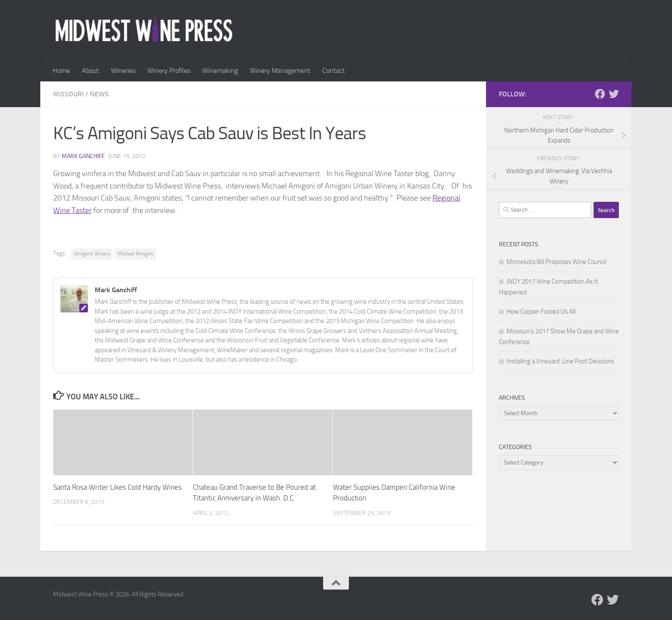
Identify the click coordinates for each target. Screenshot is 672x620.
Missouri (68, 94)
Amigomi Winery (92, 254)
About (90, 70)
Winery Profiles (169, 70)
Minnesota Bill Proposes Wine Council (556, 262)
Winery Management (280, 70)
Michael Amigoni (136, 254)
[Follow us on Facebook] (600, 94)
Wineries (123, 70)
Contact (334, 70)
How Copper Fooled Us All (541, 311)
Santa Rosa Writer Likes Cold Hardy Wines (117, 487)
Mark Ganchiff (83, 156)
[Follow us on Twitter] (614, 94)
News (99, 94)
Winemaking (220, 70)
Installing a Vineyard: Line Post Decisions (560, 361)
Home (61, 70)
